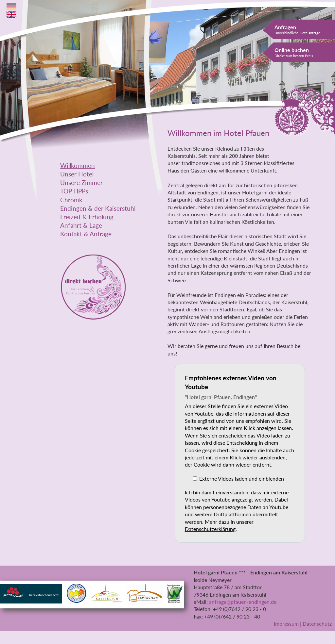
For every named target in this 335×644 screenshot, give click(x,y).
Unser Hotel (77, 174)
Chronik (71, 200)
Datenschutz (317, 624)
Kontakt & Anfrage (86, 234)
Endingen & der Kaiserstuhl (98, 208)
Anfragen (297, 29)
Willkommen (78, 166)
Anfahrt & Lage (81, 225)
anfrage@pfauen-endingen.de (243, 602)
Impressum (286, 624)
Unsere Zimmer (81, 183)
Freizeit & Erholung (87, 217)
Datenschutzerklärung (210, 529)
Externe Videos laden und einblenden (242, 479)
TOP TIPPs (74, 191)
